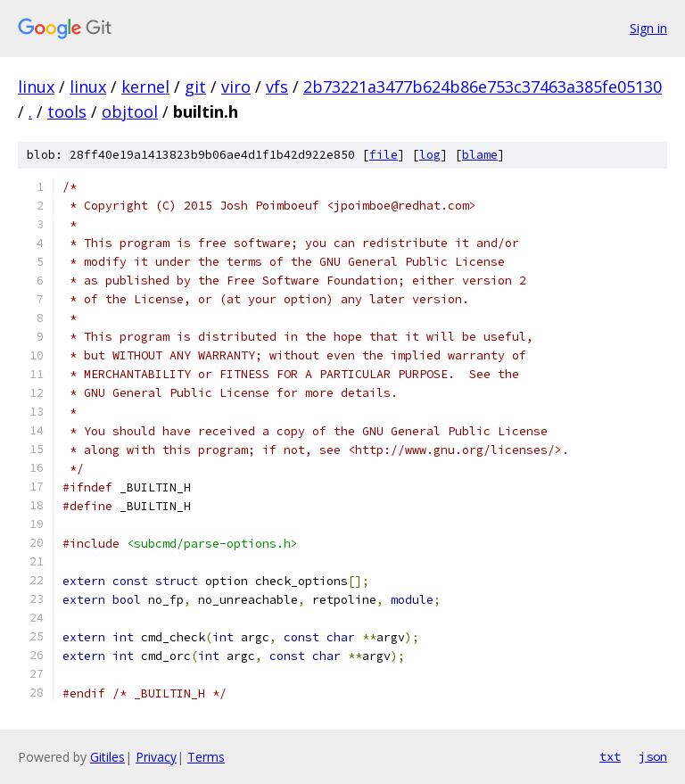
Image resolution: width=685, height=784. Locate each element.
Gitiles (107, 757)
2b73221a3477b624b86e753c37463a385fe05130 (483, 87)
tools (67, 111)
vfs (277, 87)
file (384, 155)
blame (480, 155)
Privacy (156, 757)
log (430, 155)
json (653, 756)
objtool (130, 111)
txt (610, 756)
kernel (145, 87)
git (195, 87)
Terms (206, 757)
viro (236, 87)
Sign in (648, 28)
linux (36, 87)
